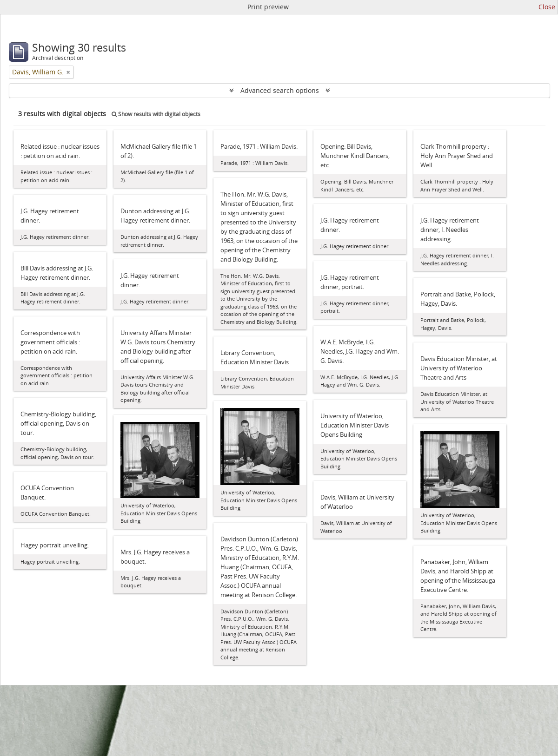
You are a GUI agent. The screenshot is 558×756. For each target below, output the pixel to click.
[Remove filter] (68, 72)
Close (547, 7)
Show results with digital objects (156, 114)
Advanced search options (280, 90)
